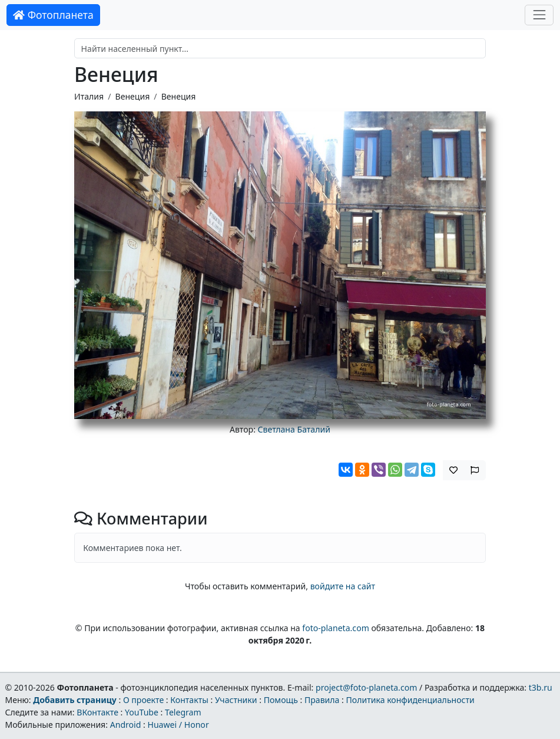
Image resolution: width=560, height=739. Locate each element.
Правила (322, 700)
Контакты (189, 700)
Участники (236, 700)
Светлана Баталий (294, 429)
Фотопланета (53, 15)
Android (126, 725)
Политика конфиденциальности (410, 700)
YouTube (142, 712)
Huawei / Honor (178, 725)
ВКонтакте (97, 712)
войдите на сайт (343, 586)
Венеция (133, 96)
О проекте (143, 700)
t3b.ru (541, 687)
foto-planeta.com (336, 628)
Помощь (281, 700)
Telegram (183, 712)
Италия (89, 96)
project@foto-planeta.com (366, 687)
